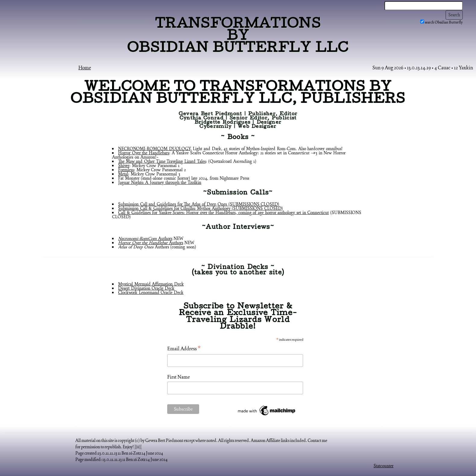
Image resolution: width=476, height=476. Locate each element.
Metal (123, 174)
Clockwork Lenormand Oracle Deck (151, 292)
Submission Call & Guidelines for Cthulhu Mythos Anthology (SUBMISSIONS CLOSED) (200, 208)
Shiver (124, 165)
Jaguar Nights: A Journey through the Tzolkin (160, 182)
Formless (126, 170)
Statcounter (384, 466)
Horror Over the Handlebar (143, 243)
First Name (178, 377)
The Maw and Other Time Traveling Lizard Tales (162, 161)
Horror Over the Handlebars (144, 153)
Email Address (184, 349)
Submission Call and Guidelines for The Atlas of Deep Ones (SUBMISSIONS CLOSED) (199, 204)
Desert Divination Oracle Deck (146, 288)
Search (454, 15)
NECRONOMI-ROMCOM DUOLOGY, (155, 149)
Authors (164, 238)
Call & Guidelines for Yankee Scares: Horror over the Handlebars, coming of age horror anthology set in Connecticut (223, 213)
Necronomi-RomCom (137, 238)
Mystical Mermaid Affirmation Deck (151, 284)
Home (85, 68)
